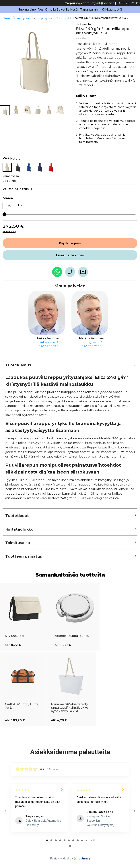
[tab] (47, 840)
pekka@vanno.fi (48, 342)
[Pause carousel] (70, 846)
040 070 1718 (127, 3)
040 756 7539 (92, 346)
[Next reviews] (134, 811)
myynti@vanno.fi (103, 3)
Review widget (60, 858)
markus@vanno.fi (92, 342)
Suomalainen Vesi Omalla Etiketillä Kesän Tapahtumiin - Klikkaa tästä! (70, 10)
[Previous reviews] (6, 811)
